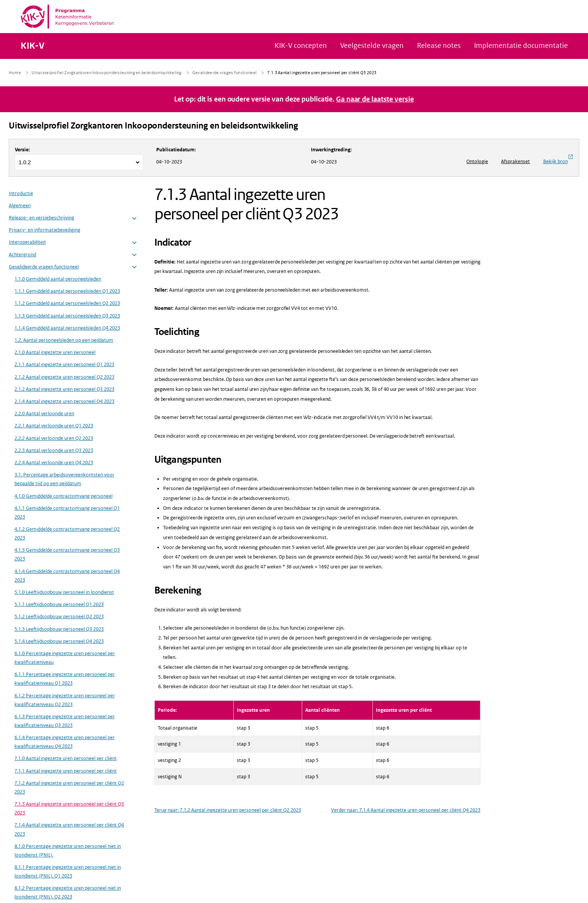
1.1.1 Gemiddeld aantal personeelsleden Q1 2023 (67, 291)
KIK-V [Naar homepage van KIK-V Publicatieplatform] (32, 46)
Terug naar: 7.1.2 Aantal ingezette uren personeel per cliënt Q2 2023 (228, 810)
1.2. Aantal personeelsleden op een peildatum (64, 340)
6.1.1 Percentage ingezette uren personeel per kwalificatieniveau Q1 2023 (65, 679)
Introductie (21, 193)
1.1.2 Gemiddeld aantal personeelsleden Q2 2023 (67, 303)
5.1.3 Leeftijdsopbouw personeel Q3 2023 (59, 629)
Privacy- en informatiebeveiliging (44, 230)
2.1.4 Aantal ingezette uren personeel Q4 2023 (64, 401)
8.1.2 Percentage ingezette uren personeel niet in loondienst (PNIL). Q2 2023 (68, 892)
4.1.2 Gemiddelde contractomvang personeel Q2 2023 (67, 533)
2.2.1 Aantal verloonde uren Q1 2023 (54, 426)
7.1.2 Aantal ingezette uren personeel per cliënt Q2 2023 (69, 787)
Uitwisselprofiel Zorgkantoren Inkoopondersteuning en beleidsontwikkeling (153, 126)
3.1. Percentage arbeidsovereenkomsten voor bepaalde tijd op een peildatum (64, 479)
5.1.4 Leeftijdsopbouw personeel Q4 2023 (59, 641)
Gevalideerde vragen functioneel (44, 267)
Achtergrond (22, 255)
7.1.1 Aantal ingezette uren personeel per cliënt (66, 771)
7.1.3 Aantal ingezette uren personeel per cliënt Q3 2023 (69, 808)
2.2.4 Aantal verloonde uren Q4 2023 (54, 463)
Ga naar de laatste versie (375, 99)
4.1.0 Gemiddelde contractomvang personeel (63, 496)
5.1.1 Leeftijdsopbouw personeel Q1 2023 (59, 604)
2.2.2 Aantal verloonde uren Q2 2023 (54, 438)
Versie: (22, 150)
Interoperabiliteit (27, 242)
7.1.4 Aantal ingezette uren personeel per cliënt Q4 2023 (69, 829)
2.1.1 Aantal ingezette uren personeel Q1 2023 (64, 364)
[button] (134, 218)
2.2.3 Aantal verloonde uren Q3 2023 (54, 450)
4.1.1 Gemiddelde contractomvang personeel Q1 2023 (67, 513)
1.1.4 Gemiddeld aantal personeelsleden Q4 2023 (67, 328)
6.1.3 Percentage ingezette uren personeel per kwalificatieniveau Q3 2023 (65, 721)
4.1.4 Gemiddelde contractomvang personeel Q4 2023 (67, 576)
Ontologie (477, 161)
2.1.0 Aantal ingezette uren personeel (55, 352)
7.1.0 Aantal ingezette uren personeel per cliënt (66, 758)
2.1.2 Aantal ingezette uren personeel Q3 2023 (64, 389)
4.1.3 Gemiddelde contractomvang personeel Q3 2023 (67, 554)
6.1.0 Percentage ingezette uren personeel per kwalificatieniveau (65, 658)
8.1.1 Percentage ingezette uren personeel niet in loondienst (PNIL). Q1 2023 (68, 871)
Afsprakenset (515, 161)
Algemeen (20, 206)
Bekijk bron (558, 159)
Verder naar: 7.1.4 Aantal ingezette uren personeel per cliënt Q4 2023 (406, 810)
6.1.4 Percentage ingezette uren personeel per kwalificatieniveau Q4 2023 (65, 742)
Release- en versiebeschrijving (41, 218)
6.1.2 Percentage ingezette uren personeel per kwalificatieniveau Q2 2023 (65, 700)
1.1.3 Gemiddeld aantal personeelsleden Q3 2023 (67, 316)
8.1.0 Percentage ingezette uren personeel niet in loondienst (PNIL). (68, 851)
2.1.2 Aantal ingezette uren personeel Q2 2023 (64, 377)
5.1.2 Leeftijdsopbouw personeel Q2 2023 (59, 617)
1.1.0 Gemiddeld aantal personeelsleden (58, 279)
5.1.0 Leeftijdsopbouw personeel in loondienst (64, 592)
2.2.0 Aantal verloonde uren (44, 413)
